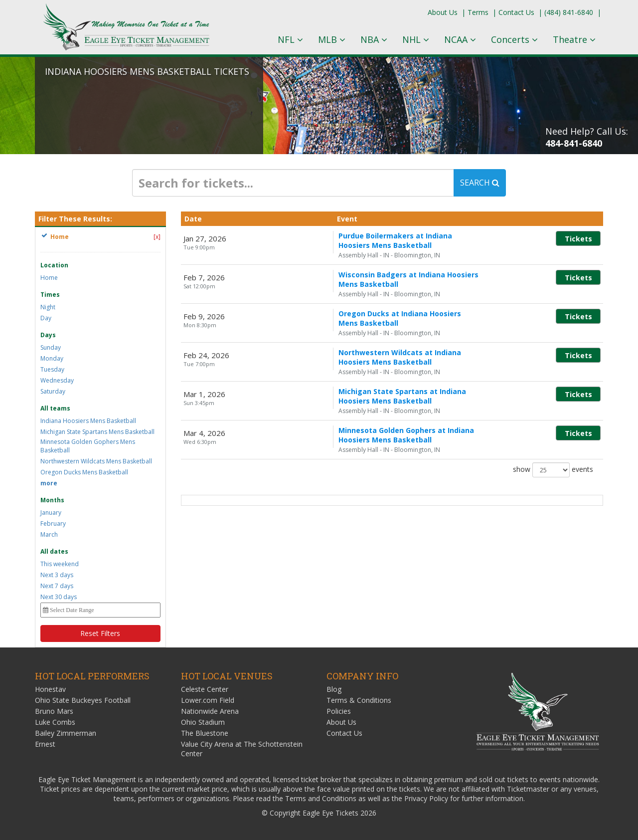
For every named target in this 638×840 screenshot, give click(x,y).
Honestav (50, 689)
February (53, 524)
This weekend (60, 564)
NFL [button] (290, 39)
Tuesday (52, 369)
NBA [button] (374, 39)
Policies (339, 711)
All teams (55, 408)
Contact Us (516, 12)
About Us (443, 12)
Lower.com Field (208, 700)
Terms (478, 12)
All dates (54, 551)
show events (553, 434)
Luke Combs (55, 722)
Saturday (53, 391)
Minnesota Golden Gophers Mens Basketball (88, 446)
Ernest (45, 744)
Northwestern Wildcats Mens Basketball (96, 461)
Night (48, 307)
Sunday (51, 347)
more (49, 483)
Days (48, 335)
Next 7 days (57, 586)
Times (50, 295)
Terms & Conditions (359, 700)
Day (46, 318)
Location (54, 265)
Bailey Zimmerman (66, 733)
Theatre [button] (574, 39)
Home (49, 278)
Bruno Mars (54, 711)
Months (52, 500)
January (51, 513)
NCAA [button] (460, 39)
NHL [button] (416, 39)
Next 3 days (57, 575)
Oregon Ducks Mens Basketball (84, 472)
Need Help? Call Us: (587, 137)
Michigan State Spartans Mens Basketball (97, 432)
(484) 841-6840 (569, 12)
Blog (334, 689)
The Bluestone (205, 733)
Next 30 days (59, 597)
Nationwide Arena (210, 711)
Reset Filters (100, 633)
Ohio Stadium (203, 722)
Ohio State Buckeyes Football (83, 700)
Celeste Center (205, 689)
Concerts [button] (514, 39)
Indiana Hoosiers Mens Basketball (88, 421)
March (49, 534)
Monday (52, 358)
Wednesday (57, 380)
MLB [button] (332, 39)
